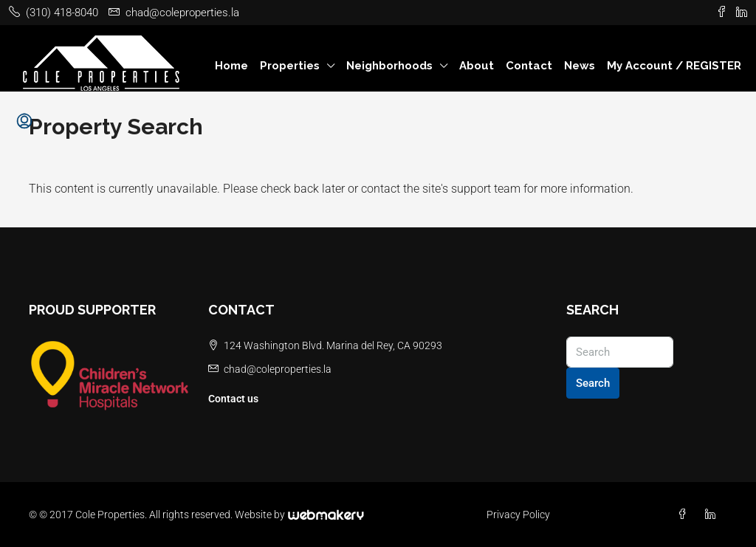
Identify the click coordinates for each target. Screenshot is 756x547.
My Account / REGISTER (674, 66)
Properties (290, 66)
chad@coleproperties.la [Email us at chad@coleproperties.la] (278, 369)
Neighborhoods (389, 66)
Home (231, 66)
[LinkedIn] (713, 515)
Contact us (233, 399)
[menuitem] (24, 122)
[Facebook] (685, 515)
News (580, 66)
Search (593, 383)
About (477, 66)
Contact (529, 66)
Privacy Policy (518, 515)
